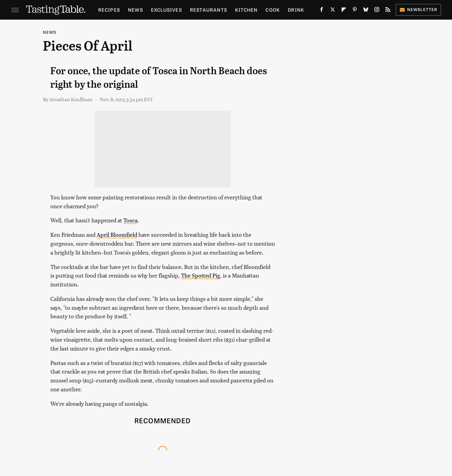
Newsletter (418, 9)
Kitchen (246, 10)
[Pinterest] (355, 11)
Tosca (130, 220)
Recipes (109, 10)
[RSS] (388, 11)
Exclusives (166, 10)
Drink (296, 10)
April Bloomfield (117, 234)
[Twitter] (333, 11)
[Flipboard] (344, 11)
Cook (273, 10)
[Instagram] (377, 11)
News (135, 10)
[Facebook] (322, 11)
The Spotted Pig (201, 275)
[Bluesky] (366, 11)
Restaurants (209, 10)
